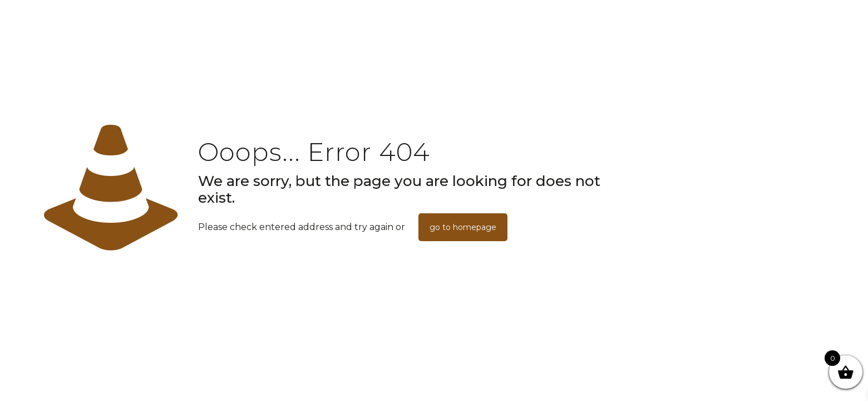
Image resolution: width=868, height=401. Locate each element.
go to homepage (463, 227)
